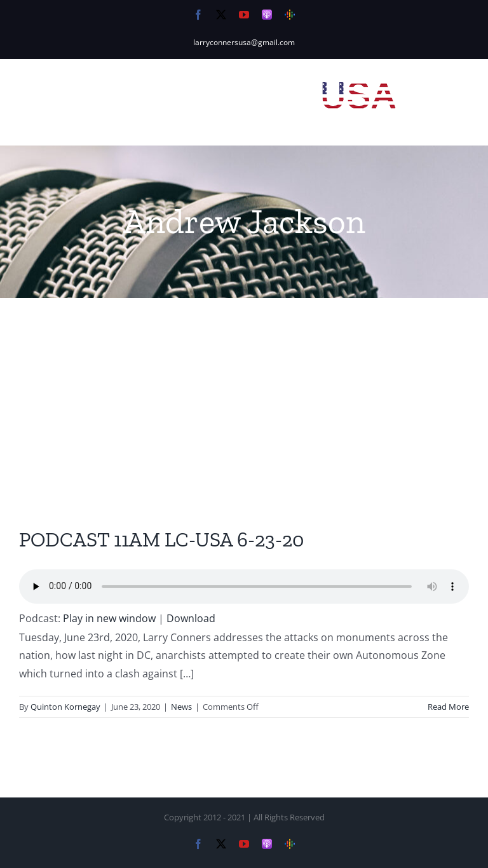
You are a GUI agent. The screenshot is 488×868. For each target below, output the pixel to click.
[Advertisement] (244, 393)
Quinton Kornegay (65, 707)
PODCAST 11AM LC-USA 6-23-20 (161, 539)
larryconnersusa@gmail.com (244, 42)
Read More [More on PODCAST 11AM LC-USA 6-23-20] (448, 707)
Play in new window (109, 618)
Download (191, 618)
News (181, 707)
